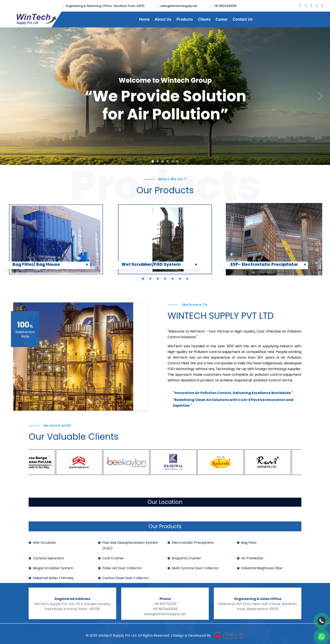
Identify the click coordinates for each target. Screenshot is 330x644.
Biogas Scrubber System (53, 568)
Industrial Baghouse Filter (262, 568)
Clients (204, 19)
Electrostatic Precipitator (193, 543)
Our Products (165, 526)
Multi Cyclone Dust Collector (195, 568)
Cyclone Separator (49, 558)
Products (185, 19)
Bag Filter (249, 543)
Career (222, 19)
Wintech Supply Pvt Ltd (117, 635)
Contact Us (243, 19)
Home (144, 19)
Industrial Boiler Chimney (53, 578)
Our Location (165, 502)
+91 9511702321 (165, 604)
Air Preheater (252, 558)
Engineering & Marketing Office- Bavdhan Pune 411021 (105, 6)
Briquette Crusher (186, 558)
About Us (163, 19)
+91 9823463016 (225, 6)
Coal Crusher (113, 558)
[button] (143, 279)
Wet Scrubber (45, 543)
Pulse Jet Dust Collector (122, 568)
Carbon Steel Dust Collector (126, 578)
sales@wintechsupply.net (179, 6)
